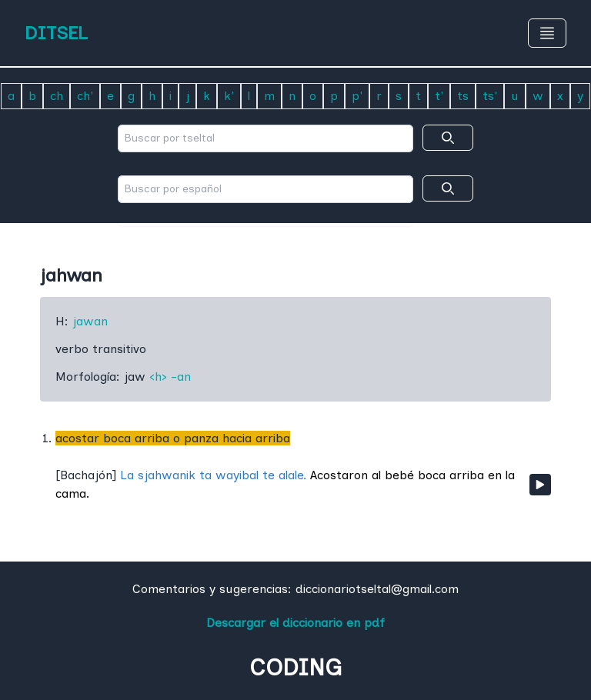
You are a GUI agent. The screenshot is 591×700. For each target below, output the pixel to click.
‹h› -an (170, 377)
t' (439, 96)
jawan (90, 321)
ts (463, 96)
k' (229, 96)
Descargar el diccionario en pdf (295, 623)
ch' (85, 96)
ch (57, 96)
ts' (490, 96)
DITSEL (56, 33)
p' (357, 96)
